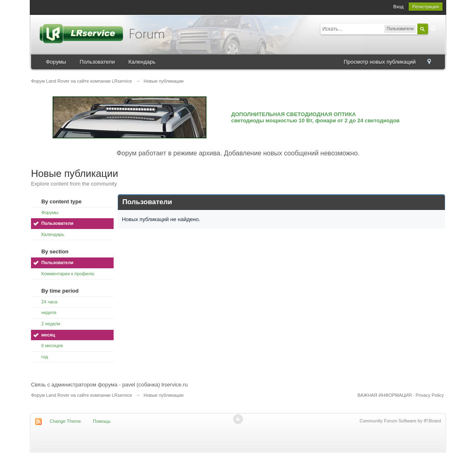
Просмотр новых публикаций (380, 62)
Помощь (102, 421)
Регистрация (426, 7)
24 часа (49, 302)
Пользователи (97, 62)
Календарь (142, 62)
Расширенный (433, 29)
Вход (399, 7)
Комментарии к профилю (68, 274)
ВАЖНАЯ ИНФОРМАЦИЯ (384, 395)
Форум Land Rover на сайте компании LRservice (82, 395)
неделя (49, 312)
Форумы (56, 62)
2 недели (51, 324)
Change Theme (65, 421)
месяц (48, 335)
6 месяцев (52, 346)
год (45, 357)
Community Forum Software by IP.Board (400, 421)
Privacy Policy (430, 395)
